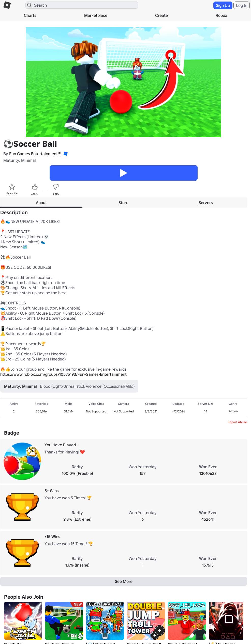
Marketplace (96, 15)
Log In (242, 5)
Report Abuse (237, 422)
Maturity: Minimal (20, 160)
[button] (65, 154)
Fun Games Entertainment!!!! (36, 154)
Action (233, 411)
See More (124, 581)
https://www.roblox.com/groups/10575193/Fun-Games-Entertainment (63, 374)
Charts (30, 15)
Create (161, 15)
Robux (221, 15)
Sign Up (223, 5)
